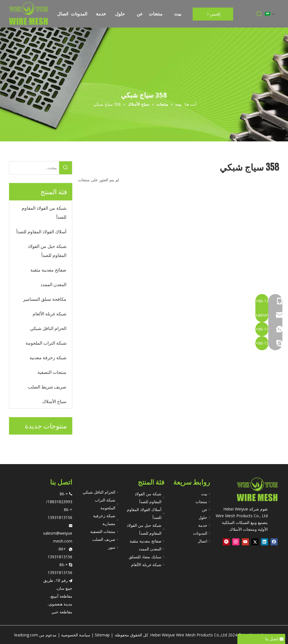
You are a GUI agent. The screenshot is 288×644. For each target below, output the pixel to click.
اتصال (202, 541)
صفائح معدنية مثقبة (146, 541)
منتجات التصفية (103, 531)
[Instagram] (236, 542)
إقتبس (213, 14)
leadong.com (26, 635)
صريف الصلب (104, 539)
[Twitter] (255, 542)
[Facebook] (274, 542)
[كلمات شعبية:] (259, 14)
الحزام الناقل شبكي (99, 492)
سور (112, 547)
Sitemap (102, 635)
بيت (204, 494)
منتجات (201, 502)
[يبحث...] (34, 168)
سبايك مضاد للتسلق (145, 557)
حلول (203, 517)
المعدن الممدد (150, 549)
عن (205, 509)
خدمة (203, 525)
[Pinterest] (226, 542)
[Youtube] (245, 542)
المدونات (200, 533)
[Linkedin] (265, 542)
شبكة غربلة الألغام (146, 565)
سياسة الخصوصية (76, 635)
